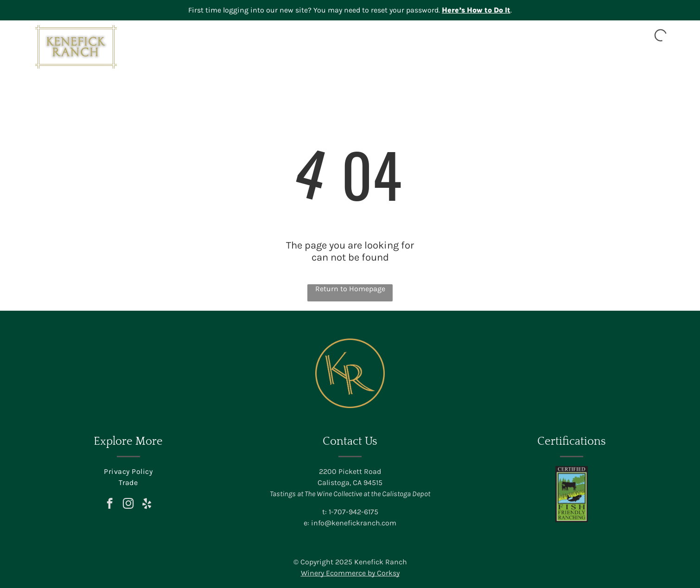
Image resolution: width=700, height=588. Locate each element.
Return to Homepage (350, 289)
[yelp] (147, 505)
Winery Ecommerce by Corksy (350, 573)
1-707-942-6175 (353, 512)
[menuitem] (369, 59)
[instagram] (128, 505)
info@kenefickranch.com (354, 523)
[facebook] (110, 505)
